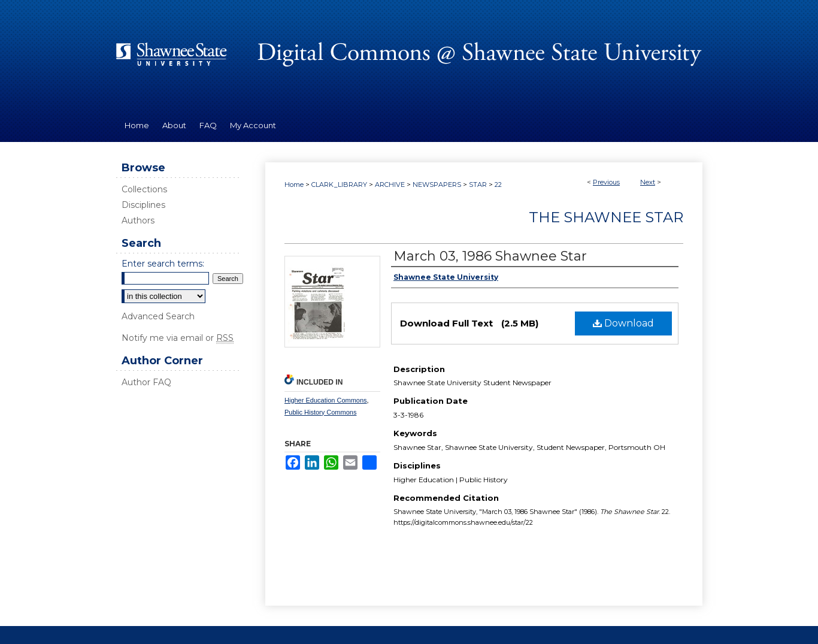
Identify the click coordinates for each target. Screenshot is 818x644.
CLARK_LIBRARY (339, 185)
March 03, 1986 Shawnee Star (490, 256)
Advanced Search (158, 316)
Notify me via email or (178, 338)
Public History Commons (320, 412)
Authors (138, 220)
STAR (478, 185)
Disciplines (143, 205)
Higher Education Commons (326, 400)
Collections (144, 189)
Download (623, 323)
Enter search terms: (163, 264)
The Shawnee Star (606, 217)
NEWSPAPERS (437, 185)
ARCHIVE (390, 185)
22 (498, 185)
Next (648, 182)
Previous (606, 182)
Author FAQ (146, 382)
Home (294, 185)
